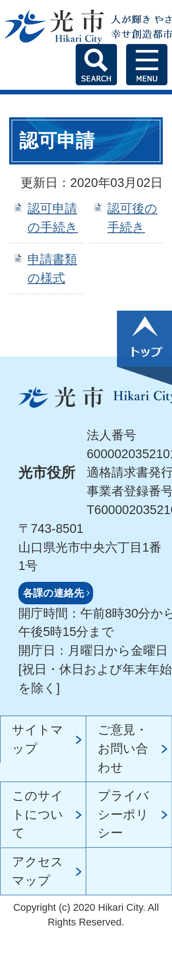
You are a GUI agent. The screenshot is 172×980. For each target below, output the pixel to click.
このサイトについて (38, 814)
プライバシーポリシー (123, 814)
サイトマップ (38, 739)
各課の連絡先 (53, 593)
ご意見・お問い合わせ (123, 748)
